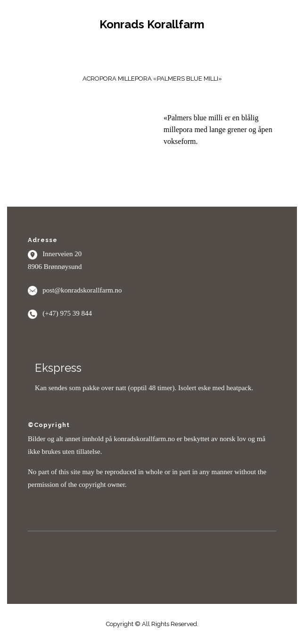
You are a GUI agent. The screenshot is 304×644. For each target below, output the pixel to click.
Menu (152, 53)
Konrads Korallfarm (152, 25)
